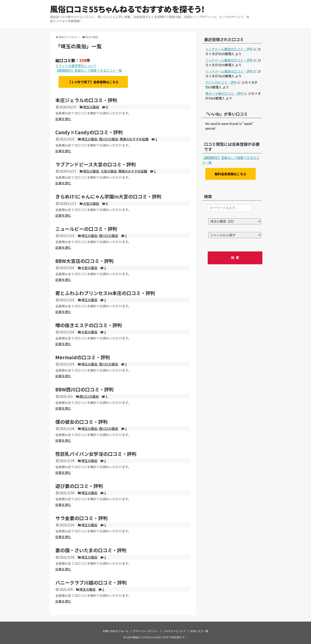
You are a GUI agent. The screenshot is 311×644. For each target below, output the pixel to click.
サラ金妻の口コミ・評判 (82, 518)
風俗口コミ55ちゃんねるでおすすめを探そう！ (127, 9)
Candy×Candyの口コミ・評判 (89, 132)
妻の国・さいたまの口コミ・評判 (91, 550)
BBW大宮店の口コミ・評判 (84, 261)
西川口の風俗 (108, 139)
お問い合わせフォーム (116, 631)
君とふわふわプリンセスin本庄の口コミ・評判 (105, 293)
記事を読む (63, 119)
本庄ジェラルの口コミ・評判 (86, 100)
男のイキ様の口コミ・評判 (224, 93)
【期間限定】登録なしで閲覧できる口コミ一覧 (89, 70)
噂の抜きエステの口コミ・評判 (89, 325)
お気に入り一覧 (199, 631)
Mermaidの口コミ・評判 (83, 357)
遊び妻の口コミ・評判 (79, 486)
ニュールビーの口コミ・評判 (86, 229)
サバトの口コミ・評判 (221, 82)
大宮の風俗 (109, 171)
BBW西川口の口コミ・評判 (84, 389)
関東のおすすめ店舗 (134, 139)
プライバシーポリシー (146, 631)
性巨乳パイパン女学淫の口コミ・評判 (96, 454)
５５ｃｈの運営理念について (76, 66)
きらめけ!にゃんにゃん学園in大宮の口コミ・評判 (108, 196)
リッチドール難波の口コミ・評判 (229, 49)
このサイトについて (174, 631)
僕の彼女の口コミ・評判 (82, 422)
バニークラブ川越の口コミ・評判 (91, 582)
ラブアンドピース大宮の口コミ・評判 (96, 164)
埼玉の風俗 (91, 107)
